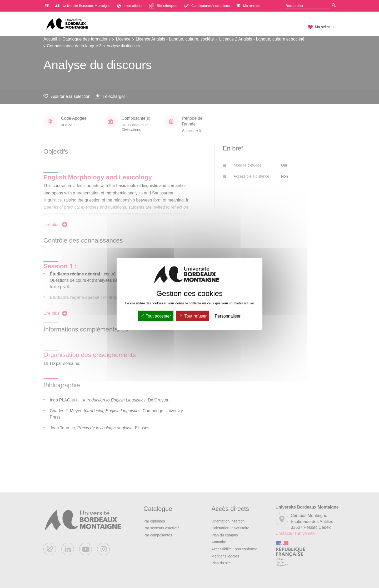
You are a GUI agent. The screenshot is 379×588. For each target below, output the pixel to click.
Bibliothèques (163, 6)
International (130, 6)
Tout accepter (156, 316)
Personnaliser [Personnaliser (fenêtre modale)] (228, 316)
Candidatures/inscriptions (207, 6)
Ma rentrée (248, 6)
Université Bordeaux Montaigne (83, 6)
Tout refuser (193, 316)
